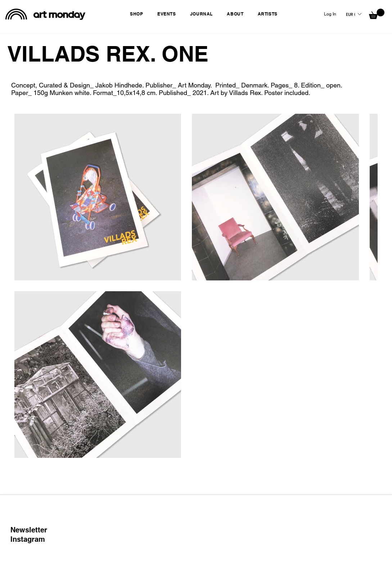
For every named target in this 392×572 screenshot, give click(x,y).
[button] (139, 14)
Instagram (28, 539)
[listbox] (353, 14)
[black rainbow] (16, 14)
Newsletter (29, 530)
